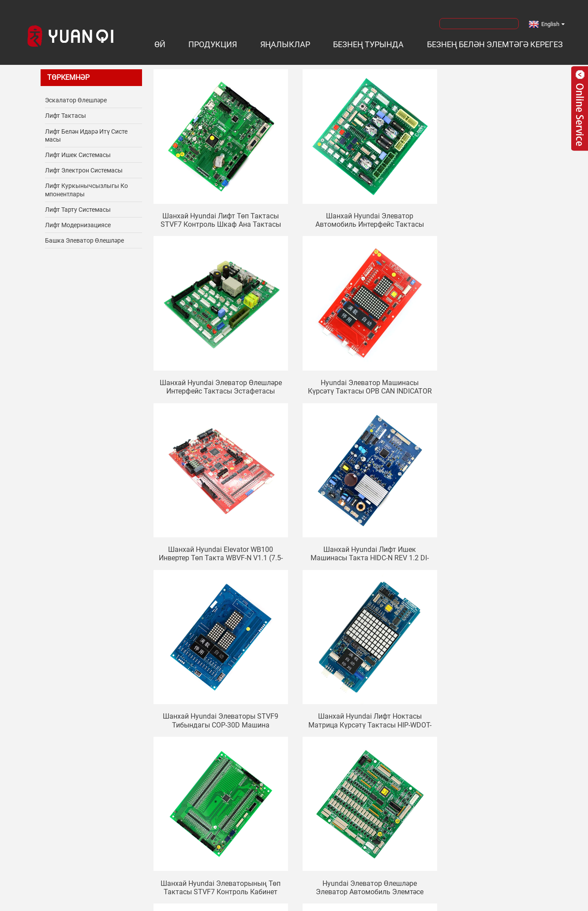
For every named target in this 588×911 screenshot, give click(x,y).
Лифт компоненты (76, 902)
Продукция (213, 42)
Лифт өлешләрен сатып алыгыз (490, 902)
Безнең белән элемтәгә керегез (495, 42)
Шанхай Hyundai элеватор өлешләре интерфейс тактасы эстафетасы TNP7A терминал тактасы (488, 202)
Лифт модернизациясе (78, 222)
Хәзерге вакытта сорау (294, 789)
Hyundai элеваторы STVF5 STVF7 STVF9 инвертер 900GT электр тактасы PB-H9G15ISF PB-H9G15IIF (488, 664)
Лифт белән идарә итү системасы (86, 132)
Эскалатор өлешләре (76, 97)
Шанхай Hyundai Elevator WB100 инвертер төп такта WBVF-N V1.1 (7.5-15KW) (351, 356)
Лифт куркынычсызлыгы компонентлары (86, 187)
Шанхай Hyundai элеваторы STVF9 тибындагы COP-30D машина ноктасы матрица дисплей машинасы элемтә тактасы (214, 510)
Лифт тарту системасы (78, 206)
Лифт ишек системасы (78, 152)
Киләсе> (343, 701)
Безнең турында (368, 42)
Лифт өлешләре (133, 902)
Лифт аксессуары (188, 902)
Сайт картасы (355, 892)
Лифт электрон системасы (84, 167)
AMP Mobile (400, 892)
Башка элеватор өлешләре (84, 237)
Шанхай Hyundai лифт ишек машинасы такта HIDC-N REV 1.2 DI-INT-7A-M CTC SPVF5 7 (488, 356)
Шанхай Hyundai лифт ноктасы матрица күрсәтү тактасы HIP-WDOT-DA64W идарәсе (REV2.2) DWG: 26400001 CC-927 (351, 510)
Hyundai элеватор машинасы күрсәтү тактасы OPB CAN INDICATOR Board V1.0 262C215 (214, 356)
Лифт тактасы (66, 113)
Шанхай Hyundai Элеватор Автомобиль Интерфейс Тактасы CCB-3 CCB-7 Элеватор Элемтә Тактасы (351, 202)
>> (370, 701)
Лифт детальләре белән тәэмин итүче (277, 902)
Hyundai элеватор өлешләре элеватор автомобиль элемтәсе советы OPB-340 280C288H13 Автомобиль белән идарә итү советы (214, 664)
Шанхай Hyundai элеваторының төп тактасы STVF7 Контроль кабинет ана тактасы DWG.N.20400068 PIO (488, 510)
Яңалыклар (285, 42)
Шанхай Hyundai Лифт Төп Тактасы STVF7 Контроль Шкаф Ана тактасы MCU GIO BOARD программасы (215, 202)
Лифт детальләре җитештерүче (388, 902)
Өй (160, 42)
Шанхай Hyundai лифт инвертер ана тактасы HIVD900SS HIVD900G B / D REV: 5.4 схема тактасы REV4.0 (351, 664)
